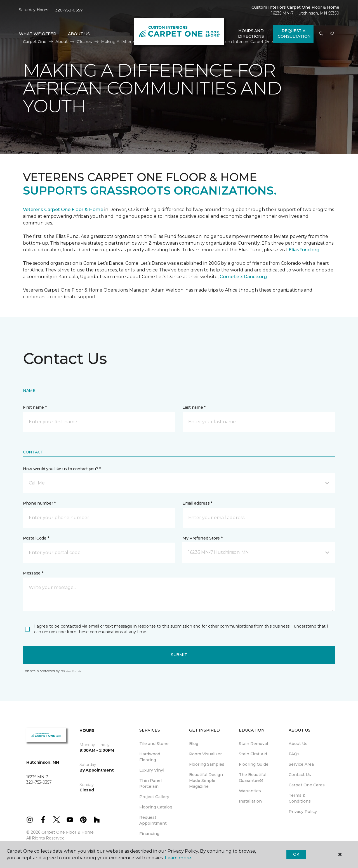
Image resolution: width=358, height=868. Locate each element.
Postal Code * (36, 538)
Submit (179, 655)
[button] (321, 34)
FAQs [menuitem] (294, 754)
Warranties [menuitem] (250, 791)
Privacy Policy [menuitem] (303, 812)
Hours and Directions (251, 34)
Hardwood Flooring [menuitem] (150, 757)
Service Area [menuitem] (301, 764)
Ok (296, 854)
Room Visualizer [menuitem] (205, 754)
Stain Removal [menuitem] (253, 744)
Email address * (197, 503)
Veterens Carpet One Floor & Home (63, 210)
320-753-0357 (69, 10)
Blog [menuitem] (194, 744)
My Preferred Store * (202, 538)
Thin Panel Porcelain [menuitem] (150, 783)
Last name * (194, 407)
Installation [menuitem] (250, 801)
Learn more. (178, 858)
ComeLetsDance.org (243, 277)
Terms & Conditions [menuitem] (300, 798)
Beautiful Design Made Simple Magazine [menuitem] (206, 781)
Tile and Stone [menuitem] (154, 744)
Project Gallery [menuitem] (154, 797)
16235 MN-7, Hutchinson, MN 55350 (305, 13)
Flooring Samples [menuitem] (207, 764)
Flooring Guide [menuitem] (254, 764)
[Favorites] (332, 34)
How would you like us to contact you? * (62, 469)
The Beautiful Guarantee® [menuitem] (253, 778)
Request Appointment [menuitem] (153, 820)
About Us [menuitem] (298, 744)
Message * (33, 573)
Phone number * (39, 503)
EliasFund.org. (304, 250)
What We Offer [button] (38, 34)
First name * (35, 407)
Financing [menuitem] (149, 834)
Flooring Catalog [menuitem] (156, 807)
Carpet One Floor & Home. (68, 832)
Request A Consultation (294, 34)
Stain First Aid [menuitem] (253, 754)
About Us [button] (79, 34)
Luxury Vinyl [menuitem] (152, 770)
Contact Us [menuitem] (300, 775)
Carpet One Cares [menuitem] (307, 785)
